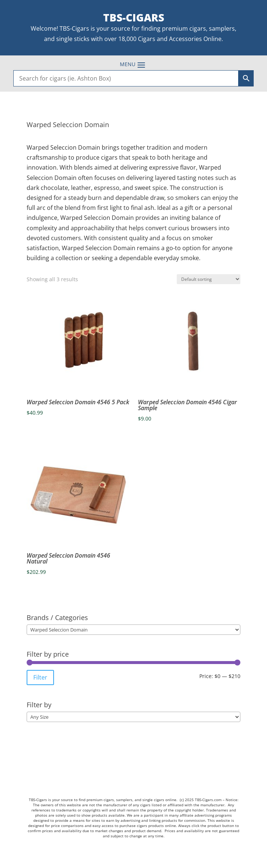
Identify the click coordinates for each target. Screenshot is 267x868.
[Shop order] (209, 279)
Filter (40, 677)
